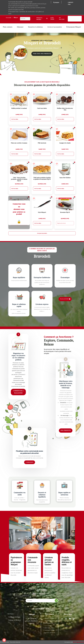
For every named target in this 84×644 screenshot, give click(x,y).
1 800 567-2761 (49, 628)
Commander (30, 462)
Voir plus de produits (42, 233)
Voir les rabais (15, 119)
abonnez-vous (19, 209)
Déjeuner (20, 27)
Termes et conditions (14, 617)
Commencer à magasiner (18, 392)
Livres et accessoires (55, 27)
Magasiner (64, 299)
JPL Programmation (79, 642)
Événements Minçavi (74, 27)
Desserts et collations (35, 27)
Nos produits (66, 430)
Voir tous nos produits (42, 54)
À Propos (11, 614)
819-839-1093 (50, 630)
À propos (56, 2)
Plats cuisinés (8, 27)
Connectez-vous (19, 204)
